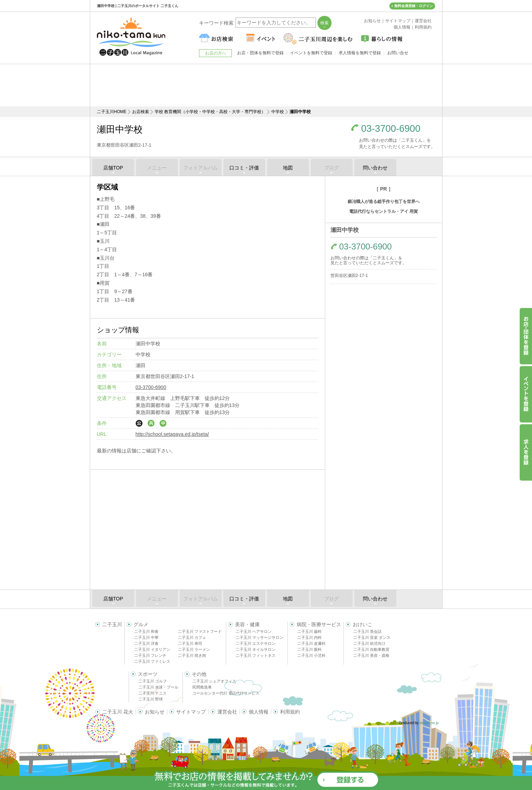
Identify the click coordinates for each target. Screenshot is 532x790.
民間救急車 (202, 687)
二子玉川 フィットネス (256, 655)
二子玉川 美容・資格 (371, 655)
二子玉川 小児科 (311, 655)
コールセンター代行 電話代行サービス (226, 693)
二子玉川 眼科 (310, 649)
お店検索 (141, 112)
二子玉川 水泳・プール (158, 687)
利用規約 (290, 712)
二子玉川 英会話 (367, 631)
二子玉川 (112, 624)
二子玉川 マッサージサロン (259, 637)
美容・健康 (247, 624)
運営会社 (227, 712)
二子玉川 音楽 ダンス (372, 637)
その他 (199, 674)
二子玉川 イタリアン (152, 649)
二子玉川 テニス (153, 693)
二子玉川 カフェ (192, 637)
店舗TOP (113, 168)
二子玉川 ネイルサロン (256, 649)
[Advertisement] (266, 85)
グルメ (141, 624)
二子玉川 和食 (146, 631)
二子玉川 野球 (151, 699)
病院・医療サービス (319, 624)
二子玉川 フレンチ (150, 655)
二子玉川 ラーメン (194, 649)
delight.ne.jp (429, 723)
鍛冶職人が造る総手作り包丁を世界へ (384, 202)
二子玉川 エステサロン (256, 643)
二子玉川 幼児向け (369, 643)
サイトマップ (191, 712)
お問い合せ (398, 53)
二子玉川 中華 (146, 637)
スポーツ (148, 674)
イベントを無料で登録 (311, 53)
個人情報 (259, 712)
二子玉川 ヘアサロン (254, 631)
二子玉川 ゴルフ (153, 681)
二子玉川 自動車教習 (371, 649)
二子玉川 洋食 (146, 643)
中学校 (278, 112)
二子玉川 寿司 (190, 643)
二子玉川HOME (112, 112)
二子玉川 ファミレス (152, 661)
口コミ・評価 (244, 168)
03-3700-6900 (391, 129)
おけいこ (363, 624)
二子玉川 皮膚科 (311, 643)
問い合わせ (375, 168)
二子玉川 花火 (118, 712)
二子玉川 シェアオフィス (214, 681)
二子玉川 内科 (310, 637)
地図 (288, 168)
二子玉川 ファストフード (200, 631)
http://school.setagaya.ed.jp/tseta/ (172, 434)
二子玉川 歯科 (310, 631)
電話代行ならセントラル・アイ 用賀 (383, 211)
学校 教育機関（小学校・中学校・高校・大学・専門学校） (210, 112)
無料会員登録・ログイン (414, 6)
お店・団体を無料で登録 (260, 53)
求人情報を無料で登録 (360, 53)
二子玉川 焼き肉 (192, 655)
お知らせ (155, 712)
